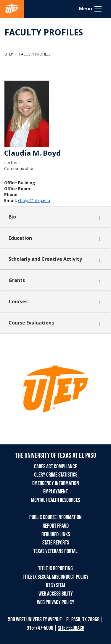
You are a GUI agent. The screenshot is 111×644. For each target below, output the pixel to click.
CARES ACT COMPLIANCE (55, 467)
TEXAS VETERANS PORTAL (55, 551)
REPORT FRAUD (56, 526)
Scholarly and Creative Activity (45, 259)
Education (20, 238)
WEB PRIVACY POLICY (56, 602)
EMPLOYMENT (55, 492)
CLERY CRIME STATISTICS (56, 475)
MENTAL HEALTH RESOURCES (55, 500)
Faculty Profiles (34, 54)
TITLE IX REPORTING (55, 568)
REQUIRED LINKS (56, 534)
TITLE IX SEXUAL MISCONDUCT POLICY (56, 577)
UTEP (9, 54)
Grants (17, 280)
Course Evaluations (31, 323)
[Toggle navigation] (91, 9)
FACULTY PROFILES (44, 32)
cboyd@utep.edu (34, 200)
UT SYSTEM (55, 585)
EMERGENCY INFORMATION (56, 483)
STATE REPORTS (56, 543)
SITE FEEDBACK (71, 628)
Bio (12, 217)
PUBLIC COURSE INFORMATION (55, 517)
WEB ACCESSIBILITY (56, 594)
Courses (18, 301)
